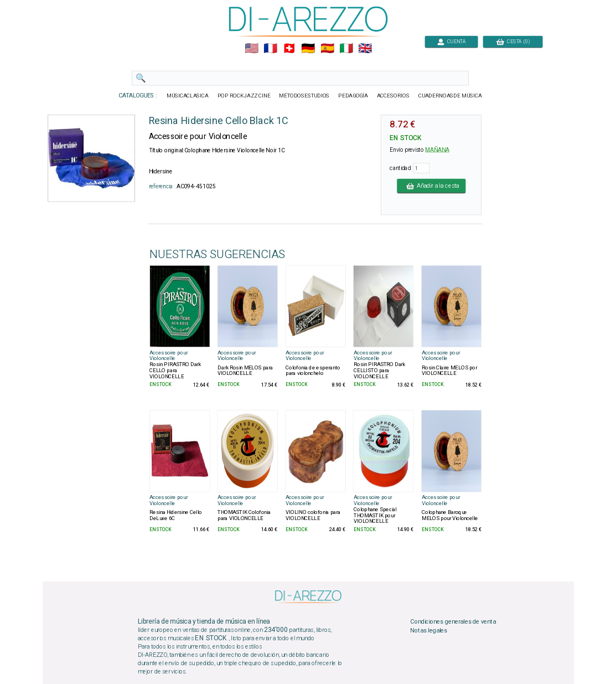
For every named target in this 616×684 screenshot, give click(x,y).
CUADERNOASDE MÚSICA (450, 96)
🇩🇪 (308, 49)
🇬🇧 (365, 49)
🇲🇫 (270, 49)
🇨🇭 (289, 49)
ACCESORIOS (393, 96)
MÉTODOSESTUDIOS (304, 96)
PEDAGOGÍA (353, 96)
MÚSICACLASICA (188, 96)
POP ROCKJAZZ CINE (244, 96)
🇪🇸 (327, 49)
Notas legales (429, 630)
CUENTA (451, 41)
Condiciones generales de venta (453, 622)
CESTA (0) (513, 41)
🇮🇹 (346, 49)
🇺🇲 (251, 49)
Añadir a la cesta (431, 186)
